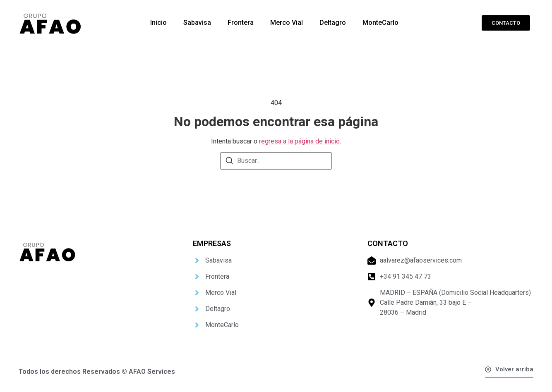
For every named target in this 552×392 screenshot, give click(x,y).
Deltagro (333, 23)
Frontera (241, 23)
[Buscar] (229, 162)
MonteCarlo (380, 23)
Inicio (158, 23)
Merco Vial (287, 23)
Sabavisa (197, 23)
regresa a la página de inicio (299, 141)
